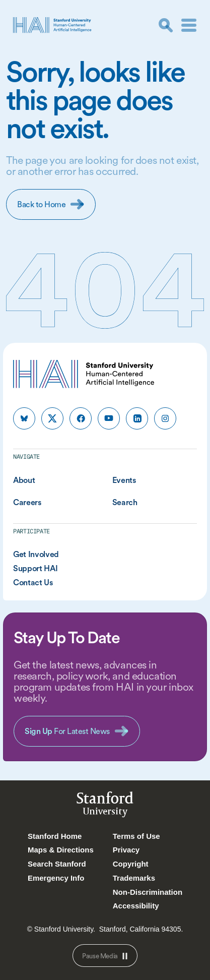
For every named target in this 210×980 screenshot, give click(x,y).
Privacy (126, 850)
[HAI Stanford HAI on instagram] (165, 418)
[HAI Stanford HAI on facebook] (81, 418)
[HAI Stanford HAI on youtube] (109, 418)
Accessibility (136, 906)
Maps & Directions (61, 850)
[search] (166, 25)
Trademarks (134, 878)
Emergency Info (56, 878)
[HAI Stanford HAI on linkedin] (137, 418)
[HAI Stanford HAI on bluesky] (24, 418)
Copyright (131, 864)
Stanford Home (55, 836)
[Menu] (189, 25)
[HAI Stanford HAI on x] (52, 418)
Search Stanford (57, 864)
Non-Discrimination (148, 892)
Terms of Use (136, 836)
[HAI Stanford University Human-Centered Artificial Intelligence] (52, 25)
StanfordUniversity (105, 806)
